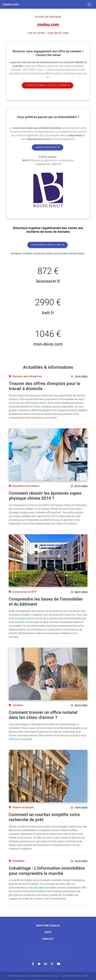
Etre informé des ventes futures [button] (48, 245)
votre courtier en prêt (65, 838)
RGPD (48, 932)
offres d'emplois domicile (47, 406)
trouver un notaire (18, 735)
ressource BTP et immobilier (24, 622)
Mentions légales (48, 926)
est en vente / (48, 33)
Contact (48, 939)
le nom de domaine (48, 17)
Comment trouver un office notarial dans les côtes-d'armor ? (43, 715)
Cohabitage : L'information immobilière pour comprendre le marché (47, 871)
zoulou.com (48, 25)
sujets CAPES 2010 (47, 516)
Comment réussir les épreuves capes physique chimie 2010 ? (45, 496)
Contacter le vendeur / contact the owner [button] (48, 85)
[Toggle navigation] (89, 4)
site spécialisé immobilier (43, 888)
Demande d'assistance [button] (48, 147)
